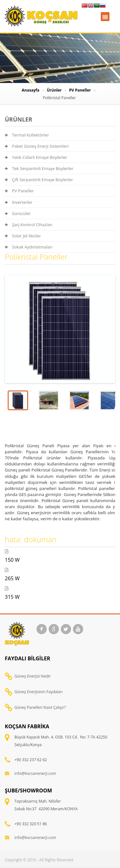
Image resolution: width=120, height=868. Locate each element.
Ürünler (54, 90)
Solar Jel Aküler (23, 236)
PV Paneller (80, 90)
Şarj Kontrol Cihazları (29, 225)
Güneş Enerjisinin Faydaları (39, 692)
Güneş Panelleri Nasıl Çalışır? (40, 707)
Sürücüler (18, 213)
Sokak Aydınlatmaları (29, 247)
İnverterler (19, 202)
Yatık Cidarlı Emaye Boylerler (36, 157)
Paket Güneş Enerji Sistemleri (37, 146)
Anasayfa (31, 90)
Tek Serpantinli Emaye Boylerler (39, 168)
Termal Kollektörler (27, 135)
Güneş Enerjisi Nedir (33, 676)
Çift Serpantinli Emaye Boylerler (39, 180)
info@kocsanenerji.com (35, 773)
